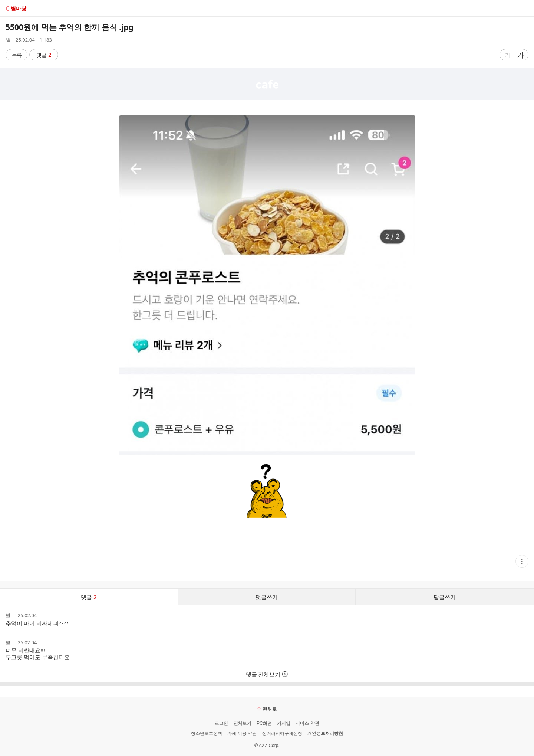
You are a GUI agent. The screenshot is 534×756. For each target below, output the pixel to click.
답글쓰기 (445, 597)
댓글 (44, 55)
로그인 (221, 723)
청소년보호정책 (207, 733)
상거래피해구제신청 (282, 733)
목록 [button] (17, 55)
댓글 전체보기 (267, 674)
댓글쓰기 (267, 597)
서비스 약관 (307, 723)
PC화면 (264, 723)
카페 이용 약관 (242, 733)
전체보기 (243, 723)
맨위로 (267, 709)
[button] (38, 8)
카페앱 (284, 723)
